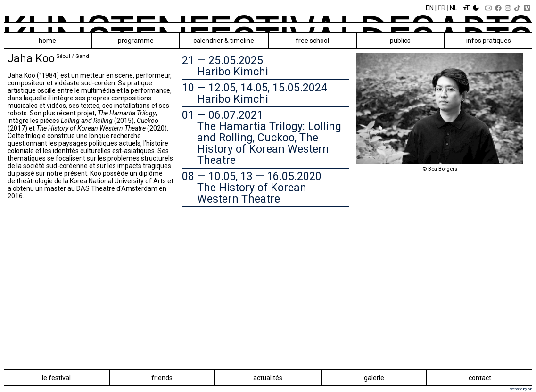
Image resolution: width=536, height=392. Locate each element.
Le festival (56, 378)
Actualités (268, 378)
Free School (312, 41)
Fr (442, 8)
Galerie (374, 378)
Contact (480, 378)
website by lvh (521, 389)
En (430, 8)
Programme (136, 41)
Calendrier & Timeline (224, 41)
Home (47, 41)
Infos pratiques (489, 41)
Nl (454, 8)
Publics (400, 41)
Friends (162, 378)
